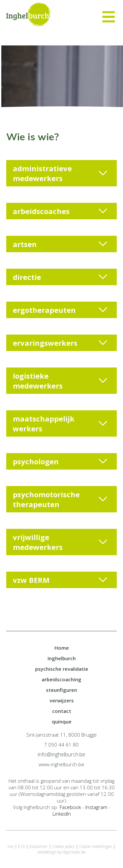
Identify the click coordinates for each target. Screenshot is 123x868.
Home (62, 648)
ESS (21, 846)
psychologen (60, 461)
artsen (60, 244)
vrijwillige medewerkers (60, 542)
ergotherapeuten (60, 310)
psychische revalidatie (62, 669)
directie (60, 277)
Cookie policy (63, 846)
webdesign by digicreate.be (61, 852)
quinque (62, 721)
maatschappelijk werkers (60, 423)
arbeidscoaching (61, 679)
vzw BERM (60, 580)
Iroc (11, 846)
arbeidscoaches (60, 211)
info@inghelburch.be (61, 754)
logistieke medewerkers (60, 381)
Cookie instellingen (96, 846)
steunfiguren (61, 690)
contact (62, 711)
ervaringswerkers (60, 343)
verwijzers (62, 700)
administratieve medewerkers (60, 173)
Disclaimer (39, 846)
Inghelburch (62, 658)
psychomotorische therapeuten (60, 499)
